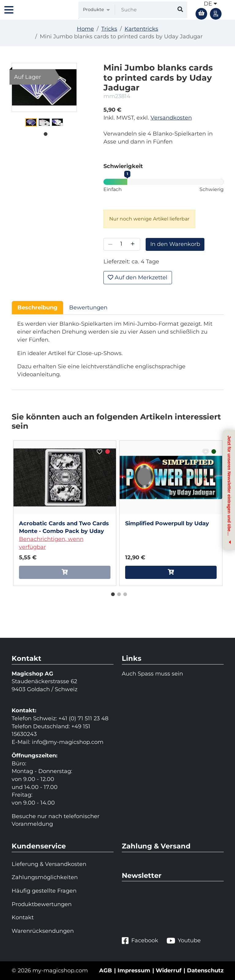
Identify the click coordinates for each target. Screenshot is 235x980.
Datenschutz (205, 970)
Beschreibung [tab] (37, 308)
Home (85, 29)
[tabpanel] (31, 122)
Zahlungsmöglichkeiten (45, 877)
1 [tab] (44, 133)
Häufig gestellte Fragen (44, 891)
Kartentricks (141, 29)
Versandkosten (171, 118)
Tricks (109, 29)
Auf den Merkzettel (138, 278)
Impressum (134, 970)
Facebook (140, 941)
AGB (106, 970)
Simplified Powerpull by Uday (167, 523)
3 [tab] (124, 593)
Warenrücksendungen (43, 931)
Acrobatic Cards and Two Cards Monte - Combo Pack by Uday (64, 527)
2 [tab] (117, 593)
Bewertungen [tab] (88, 308)
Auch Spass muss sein (152, 674)
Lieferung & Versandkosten (49, 864)
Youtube (184, 941)
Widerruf (169, 970)
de (210, 4)
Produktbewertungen (42, 904)
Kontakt (23, 917)
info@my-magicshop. (62, 742)
